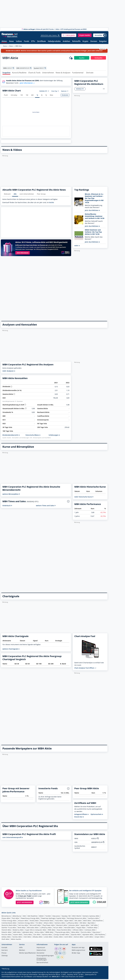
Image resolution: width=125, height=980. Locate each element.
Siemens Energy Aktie (26, 924)
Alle (15, 195)
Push (6, 96)
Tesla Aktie (59, 922)
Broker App (76, 954)
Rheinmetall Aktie (47, 922)
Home (5, 46)
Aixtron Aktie (78, 938)
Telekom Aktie (92, 929)
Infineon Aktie (78, 931)
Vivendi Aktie (6, 931)
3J (42, 96)
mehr (77, 246)
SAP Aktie (94, 926)
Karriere (5, 951)
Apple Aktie (85, 926)
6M (32, 96)
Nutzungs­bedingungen (45, 957)
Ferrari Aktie (58, 929)
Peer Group (41, 195)
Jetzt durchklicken (92, 211)
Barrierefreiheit (42, 964)
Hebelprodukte (54, 41)
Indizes (19, 41)
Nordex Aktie (17, 938)
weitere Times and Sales (46, 506)
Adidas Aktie (6, 938)
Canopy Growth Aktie (61, 936)
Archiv (52, 203)
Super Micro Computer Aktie (36, 931)
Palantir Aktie (6, 933)
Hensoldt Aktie (69, 929)
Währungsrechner (79, 951)
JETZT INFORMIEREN (25, 903)
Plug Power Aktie (49, 926)
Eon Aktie (37, 936)
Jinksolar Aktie (74, 926)
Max (51, 96)
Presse (4, 954)
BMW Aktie (49, 933)
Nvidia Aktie (34, 922)
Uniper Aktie (99, 938)
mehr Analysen (9, 372)
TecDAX (48, 917)
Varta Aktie (28, 936)
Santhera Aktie (93, 919)
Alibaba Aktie (37, 938)
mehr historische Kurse (84, 498)
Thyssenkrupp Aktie (62, 933)
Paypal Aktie (81, 929)
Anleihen (66, 41)
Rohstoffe (76, 41)
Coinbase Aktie (90, 931)
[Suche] (59, 35)
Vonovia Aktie (47, 936)
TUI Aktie (39, 924)
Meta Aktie (75, 933)
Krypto (85, 41)
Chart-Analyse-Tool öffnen (85, 669)
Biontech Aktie (62, 926)
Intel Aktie (27, 938)
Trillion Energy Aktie (9, 922)
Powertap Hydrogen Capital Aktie (53, 919)
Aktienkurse (17, 917)
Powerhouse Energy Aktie (30, 919)
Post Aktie (16, 919)
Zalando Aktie (76, 936)
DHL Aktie (78, 922)
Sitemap (5, 957)
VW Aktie (83, 924)
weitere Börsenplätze (11, 495)
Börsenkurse (6, 917)
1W (22, 96)
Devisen (94, 41)
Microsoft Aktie (35, 926)
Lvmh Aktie (89, 938)
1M (27, 96)
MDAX (41, 917)
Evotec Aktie (58, 938)
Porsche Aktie (86, 933)
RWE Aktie (52, 931)
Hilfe (21, 948)
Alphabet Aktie (28, 933)
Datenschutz (41, 951)
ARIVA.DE (55, 977)
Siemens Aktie (60, 924)
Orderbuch (7, 506)
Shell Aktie (5, 940)
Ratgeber (103, 41)
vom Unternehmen (27, 195)
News (11, 41)
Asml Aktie (68, 938)
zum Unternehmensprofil (13, 838)
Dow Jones (56, 917)
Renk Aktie (22, 929)
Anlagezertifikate (81, 815)
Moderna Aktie (18, 931)
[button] (69, 35)
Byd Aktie (91, 924)
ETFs (33, 41)
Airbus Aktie (39, 933)
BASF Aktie (87, 922)
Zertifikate (41, 41)
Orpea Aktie (6, 919)
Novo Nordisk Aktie (64, 931)
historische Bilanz (33, 436)
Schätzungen (54, 436)
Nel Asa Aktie (23, 926)
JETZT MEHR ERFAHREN (79, 903)
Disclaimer (41, 954)
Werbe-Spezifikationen (27, 954)
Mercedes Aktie (33, 929)
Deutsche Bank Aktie (9, 926)
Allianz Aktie (48, 924)
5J (46, 96)
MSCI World (77, 917)
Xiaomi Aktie (18, 936)
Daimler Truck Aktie (9, 929)
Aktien (4, 41)
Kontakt (4, 948)
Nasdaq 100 (66, 917)
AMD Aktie (17, 933)
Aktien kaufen (16, 940)
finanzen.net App (78, 948)
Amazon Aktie (23, 922)
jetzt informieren (27, 84)
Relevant (7, 195)
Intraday (14, 96)
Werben (22, 951)
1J (37, 96)
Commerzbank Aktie (9, 924)
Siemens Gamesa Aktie (91, 917)
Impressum (41, 948)
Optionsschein (97, 815)
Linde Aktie (48, 938)
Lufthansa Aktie (72, 924)
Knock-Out (79, 818)
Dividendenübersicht (11, 436)
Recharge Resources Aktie (77, 919)
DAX (24, 917)
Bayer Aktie (69, 922)
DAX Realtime (33, 917)
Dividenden (65, 96)
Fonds (26, 41)
